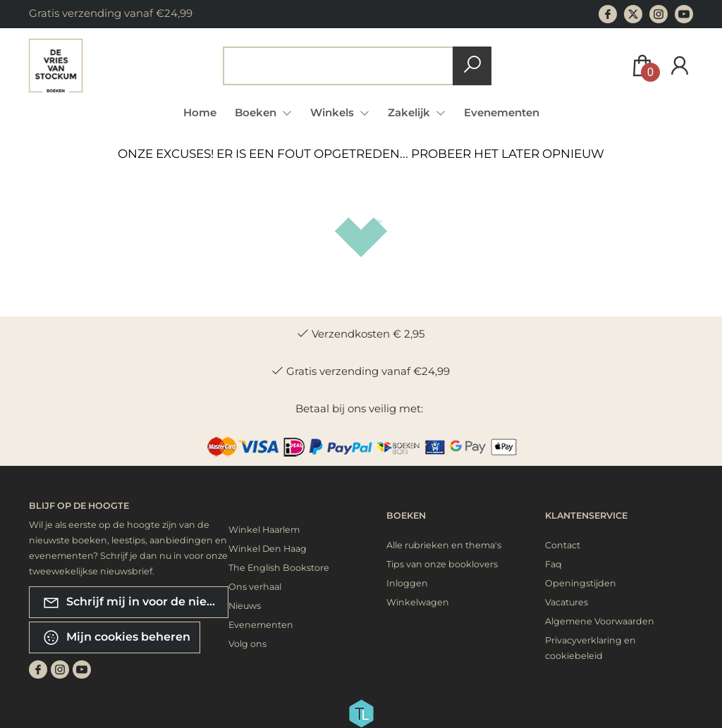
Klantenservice (586, 516)
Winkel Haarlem (264, 530)
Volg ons (247, 644)
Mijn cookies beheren (116, 637)
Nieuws (245, 606)
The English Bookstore (279, 568)
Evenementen (502, 112)
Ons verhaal (255, 587)
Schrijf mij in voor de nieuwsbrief (135, 602)
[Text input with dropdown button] (348, 66)
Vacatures (567, 602)
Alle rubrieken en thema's (444, 545)
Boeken (406, 516)
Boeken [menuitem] (257, 112)
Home (200, 112)
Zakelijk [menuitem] (410, 112)
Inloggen (407, 583)
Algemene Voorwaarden (600, 621)
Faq (553, 564)
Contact (563, 545)
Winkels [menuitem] (334, 112)
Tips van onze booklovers (442, 564)
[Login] (680, 66)
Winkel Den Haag (268, 549)
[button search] (472, 66)
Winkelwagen (418, 602)
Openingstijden (581, 583)
